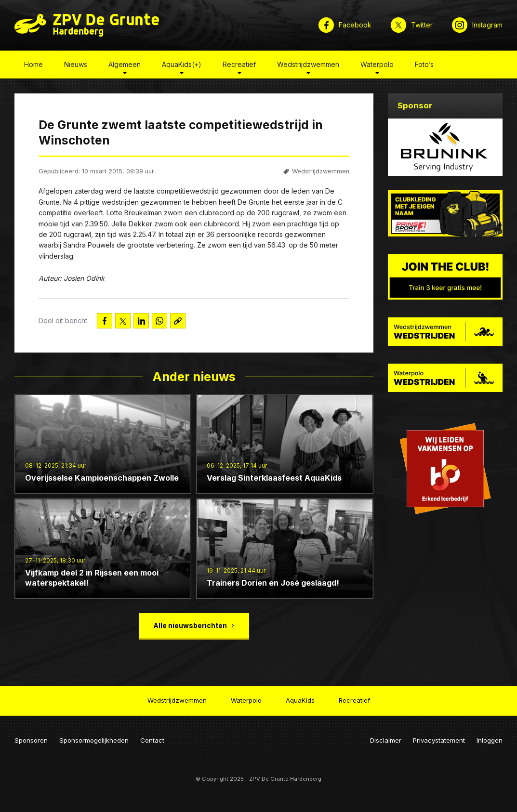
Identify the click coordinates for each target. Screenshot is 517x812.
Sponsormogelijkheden (94, 740)
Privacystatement (439, 740)
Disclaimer (386, 740)
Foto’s (424, 64)
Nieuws (76, 64)
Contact (152, 740)
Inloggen (490, 740)
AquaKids (300, 700)
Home (33, 64)
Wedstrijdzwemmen (308, 64)
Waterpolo (377, 64)
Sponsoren (31, 740)
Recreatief (239, 64)
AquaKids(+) (182, 64)
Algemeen (125, 64)
